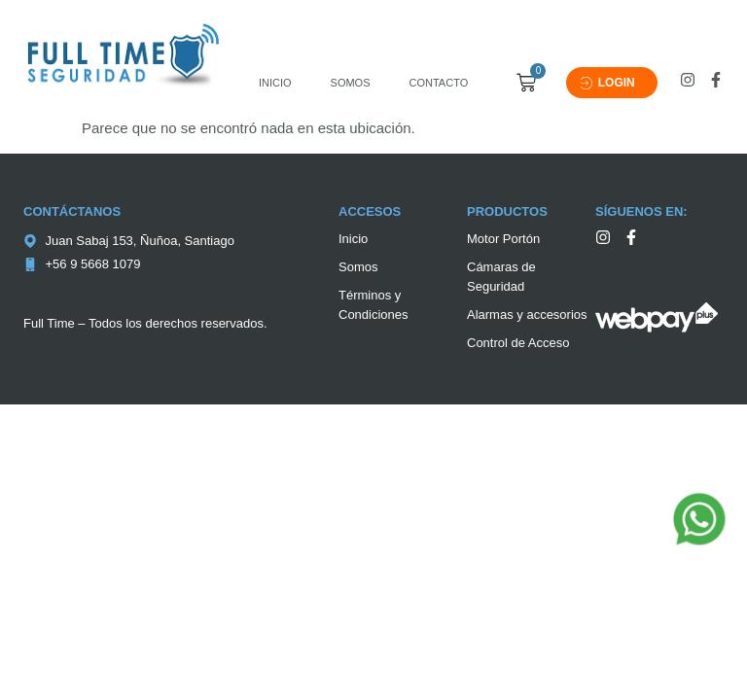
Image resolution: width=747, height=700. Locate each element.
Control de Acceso (518, 343)
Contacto (439, 83)
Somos (351, 83)
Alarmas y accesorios (527, 315)
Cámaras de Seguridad (501, 277)
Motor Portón (503, 239)
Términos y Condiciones (373, 305)
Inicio (275, 83)
